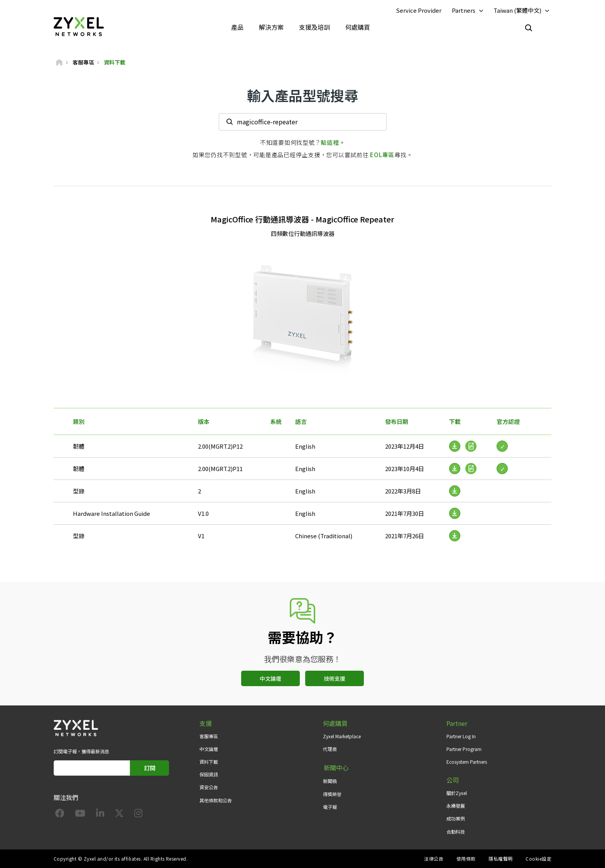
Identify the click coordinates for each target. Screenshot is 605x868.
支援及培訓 (314, 27)
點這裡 (330, 142)
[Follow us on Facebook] (60, 815)
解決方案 (271, 27)
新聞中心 (335, 768)
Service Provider (419, 10)
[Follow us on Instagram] (138, 815)
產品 (237, 27)
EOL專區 (382, 155)
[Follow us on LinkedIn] (100, 815)
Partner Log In (461, 736)
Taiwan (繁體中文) (517, 10)
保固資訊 (209, 775)
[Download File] (455, 491)
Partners (464, 10)
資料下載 (209, 762)
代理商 (330, 749)
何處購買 (358, 27)
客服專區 (209, 736)
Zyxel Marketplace (342, 736)
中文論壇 (270, 679)
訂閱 (150, 768)
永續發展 (456, 806)
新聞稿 (330, 780)
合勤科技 (456, 832)
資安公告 (209, 787)
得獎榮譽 (332, 793)
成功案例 (456, 819)
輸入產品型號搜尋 (302, 96)
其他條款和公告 (216, 800)
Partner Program (464, 749)
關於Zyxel (457, 793)
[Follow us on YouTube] (80, 815)
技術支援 (335, 679)
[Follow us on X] (119, 815)
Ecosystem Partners (467, 762)
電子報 (330, 806)
